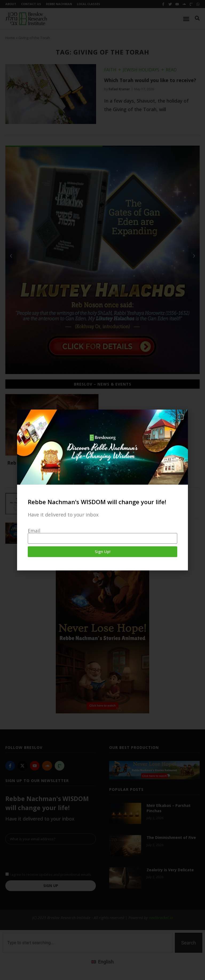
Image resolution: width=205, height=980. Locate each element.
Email (34, 531)
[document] (102, 490)
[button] (181, 417)
